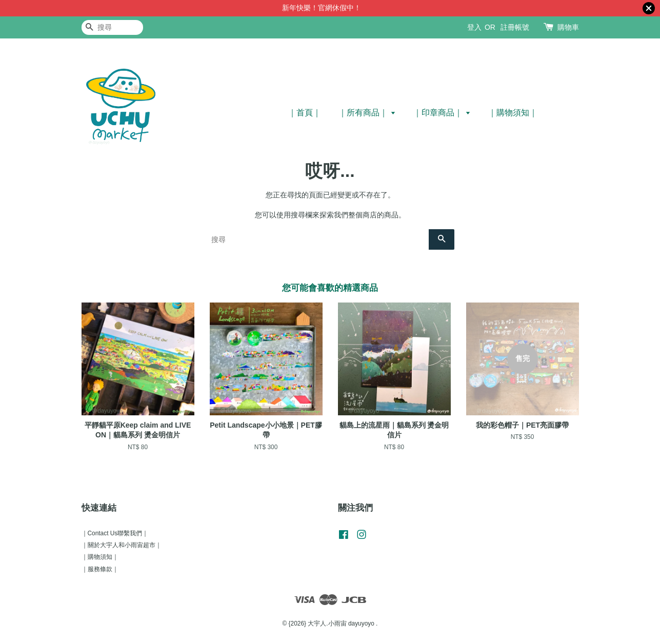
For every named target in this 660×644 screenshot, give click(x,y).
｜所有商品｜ (367, 113)
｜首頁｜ (305, 113)
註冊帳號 (515, 27)
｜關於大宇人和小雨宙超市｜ (122, 545)
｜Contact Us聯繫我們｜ (115, 533)
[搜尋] (112, 27)
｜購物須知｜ (513, 113)
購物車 (568, 27)
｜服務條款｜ (100, 569)
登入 (474, 27)
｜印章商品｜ (442, 113)
